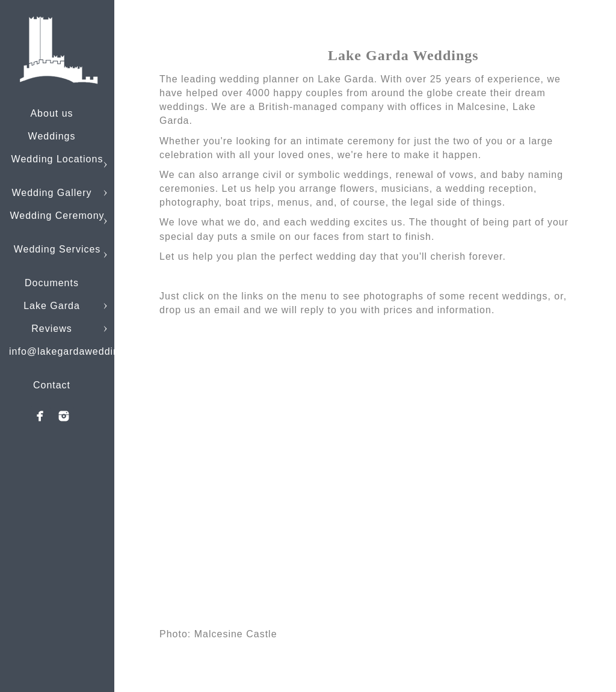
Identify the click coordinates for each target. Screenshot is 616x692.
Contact (52, 385)
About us (51, 113)
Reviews (51, 329)
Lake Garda (52, 306)
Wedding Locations (57, 159)
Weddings (52, 136)
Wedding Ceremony (57, 216)
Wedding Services (57, 249)
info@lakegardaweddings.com (82, 351)
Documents (52, 283)
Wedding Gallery (52, 193)
